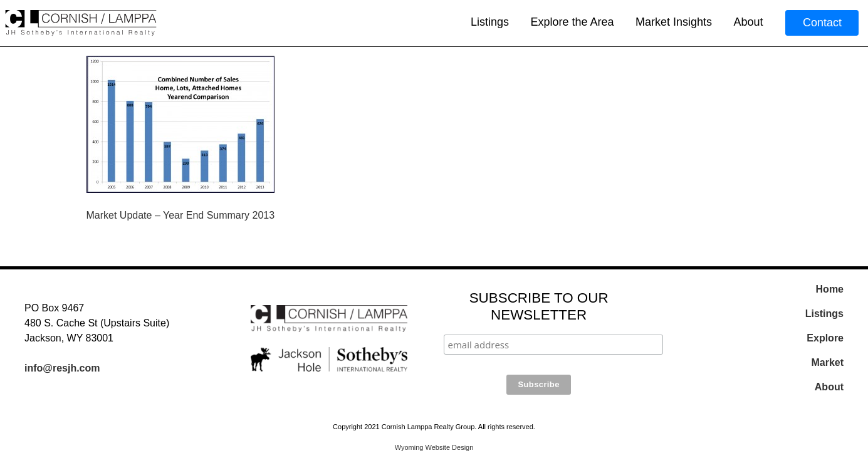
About (748, 22)
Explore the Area (572, 22)
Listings (490, 22)
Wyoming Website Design (434, 447)
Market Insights (674, 22)
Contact (822, 23)
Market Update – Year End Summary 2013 (181, 215)
